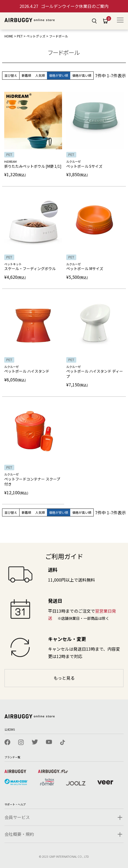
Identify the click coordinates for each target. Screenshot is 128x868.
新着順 (26, 75)
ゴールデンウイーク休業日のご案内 (64, 6)
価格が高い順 (82, 75)
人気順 (40, 75)
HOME (9, 36)
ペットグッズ (36, 36)
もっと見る (64, 678)
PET (20, 36)
